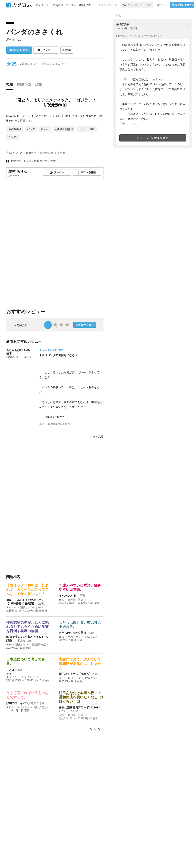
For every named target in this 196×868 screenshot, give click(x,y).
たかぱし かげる (69, 711)
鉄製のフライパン (17, 703)
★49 (61, 600)
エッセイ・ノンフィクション (23, 677)
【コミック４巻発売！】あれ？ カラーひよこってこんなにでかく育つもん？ (27, 590)
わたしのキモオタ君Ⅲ (73, 633)
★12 (61, 678)
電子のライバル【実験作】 (75, 674)
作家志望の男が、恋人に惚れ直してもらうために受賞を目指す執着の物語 (27, 627)
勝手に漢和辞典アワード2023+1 (78, 707)
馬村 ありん (14, 40)
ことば (10, 670)
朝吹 (92, 633)
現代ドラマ (22, 645)
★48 (9, 674)
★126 (10, 707)
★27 (61, 715)
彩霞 (83, 596)
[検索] (124, 5)
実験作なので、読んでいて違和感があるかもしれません (80, 664)
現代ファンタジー (31, 608)
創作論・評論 (76, 600)
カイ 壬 (99, 674)
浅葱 (41, 603)
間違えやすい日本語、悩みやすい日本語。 (80, 588)
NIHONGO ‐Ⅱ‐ (68, 596)
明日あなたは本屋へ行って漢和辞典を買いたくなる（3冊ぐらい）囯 (81, 697)
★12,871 (11, 608)
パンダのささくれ (34, 32)
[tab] (11, 85)
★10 (9, 645)
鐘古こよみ (38, 703)
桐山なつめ (24, 641)
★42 (61, 637)
